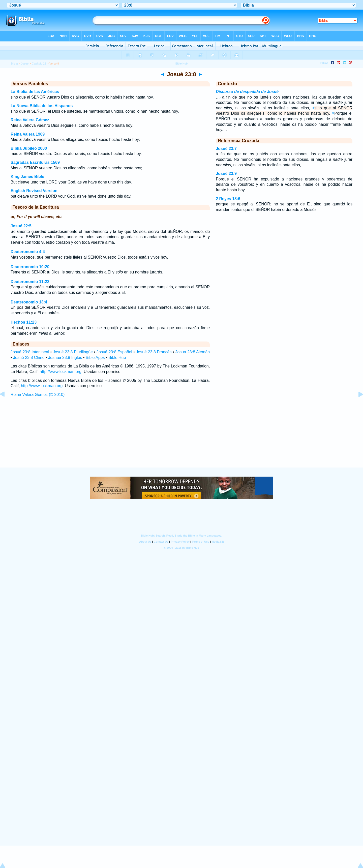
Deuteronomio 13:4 (29, 302)
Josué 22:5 (21, 226)
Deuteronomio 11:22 (30, 282)
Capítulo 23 (39, 64)
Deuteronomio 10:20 (30, 267)
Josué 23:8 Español (114, 352)
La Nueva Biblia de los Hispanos (42, 106)
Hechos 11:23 (24, 322)
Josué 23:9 (226, 174)
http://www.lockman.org (61, 372)
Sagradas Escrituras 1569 (35, 162)
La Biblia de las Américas (35, 92)
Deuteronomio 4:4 (28, 252)
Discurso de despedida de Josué (247, 92)
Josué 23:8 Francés (154, 352)
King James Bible (27, 177)
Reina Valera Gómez (30, 120)
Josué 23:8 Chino (29, 358)
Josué (25, 64)
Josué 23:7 (226, 149)
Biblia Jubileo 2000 (29, 148)
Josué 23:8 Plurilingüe (73, 352)
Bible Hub (117, 358)
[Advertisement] (181, 437)
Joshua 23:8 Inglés (65, 358)
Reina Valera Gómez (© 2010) (38, 395)
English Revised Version (34, 191)
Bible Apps (95, 358)
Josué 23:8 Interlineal (30, 352)
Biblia (14, 64)
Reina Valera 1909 (28, 134)
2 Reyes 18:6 (228, 199)
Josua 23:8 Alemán (193, 352)
